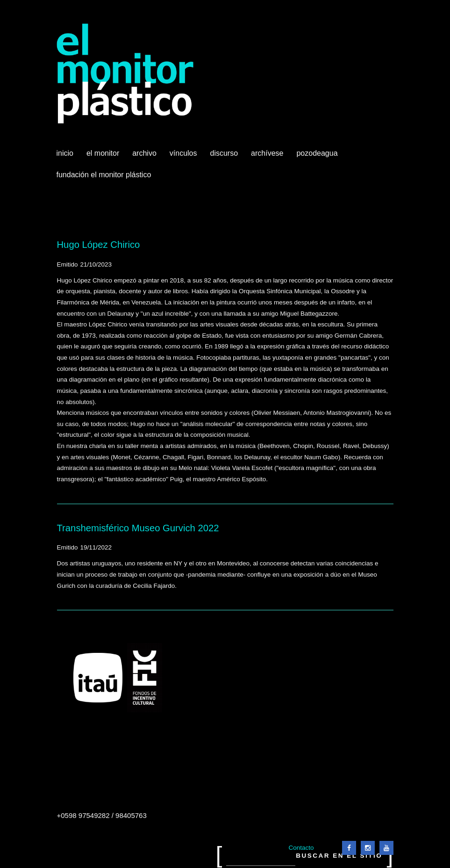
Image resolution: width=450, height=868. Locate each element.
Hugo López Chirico (99, 245)
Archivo (145, 157)
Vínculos (184, 157)
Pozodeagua (318, 157)
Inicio (65, 153)
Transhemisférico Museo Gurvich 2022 (138, 528)
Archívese (267, 153)
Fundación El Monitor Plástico (104, 175)
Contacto (301, 848)
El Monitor (104, 157)
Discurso (224, 153)
